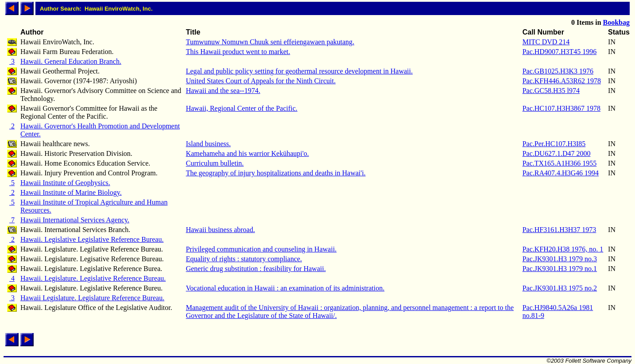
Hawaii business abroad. (221, 230)
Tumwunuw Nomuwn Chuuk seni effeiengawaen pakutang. (270, 42)
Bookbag (616, 22)
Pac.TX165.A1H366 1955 (560, 163)
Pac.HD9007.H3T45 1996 (560, 52)
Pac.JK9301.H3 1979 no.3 (560, 259)
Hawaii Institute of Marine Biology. (71, 192)
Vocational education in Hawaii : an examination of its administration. (285, 288)
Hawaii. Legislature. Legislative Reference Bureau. (93, 278)
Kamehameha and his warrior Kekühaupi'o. (248, 153)
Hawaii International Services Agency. (75, 220)
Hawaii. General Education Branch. (71, 61)
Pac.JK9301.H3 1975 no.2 (560, 288)
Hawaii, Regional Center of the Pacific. (242, 108)
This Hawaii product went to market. (238, 52)
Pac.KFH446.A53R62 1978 (562, 81)
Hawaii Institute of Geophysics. (65, 183)
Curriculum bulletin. (215, 163)
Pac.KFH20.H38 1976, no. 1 (563, 249)
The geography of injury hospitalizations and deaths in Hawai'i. (276, 173)
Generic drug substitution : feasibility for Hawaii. (256, 269)
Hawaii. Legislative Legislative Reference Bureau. (92, 239)
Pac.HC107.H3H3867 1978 (561, 108)
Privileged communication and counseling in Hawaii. (261, 249)
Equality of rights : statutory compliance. (244, 259)
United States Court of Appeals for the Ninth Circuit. (261, 81)
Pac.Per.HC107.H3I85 (554, 144)
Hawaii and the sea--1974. (223, 91)
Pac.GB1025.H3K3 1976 (558, 71)
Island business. (208, 144)
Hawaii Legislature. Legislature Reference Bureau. (92, 298)
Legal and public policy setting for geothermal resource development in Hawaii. (299, 71)
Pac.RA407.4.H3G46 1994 (561, 173)
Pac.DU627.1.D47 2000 (557, 153)
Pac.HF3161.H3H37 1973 (559, 230)
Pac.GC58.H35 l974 (551, 91)
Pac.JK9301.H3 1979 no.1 (560, 269)
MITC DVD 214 (546, 42)
